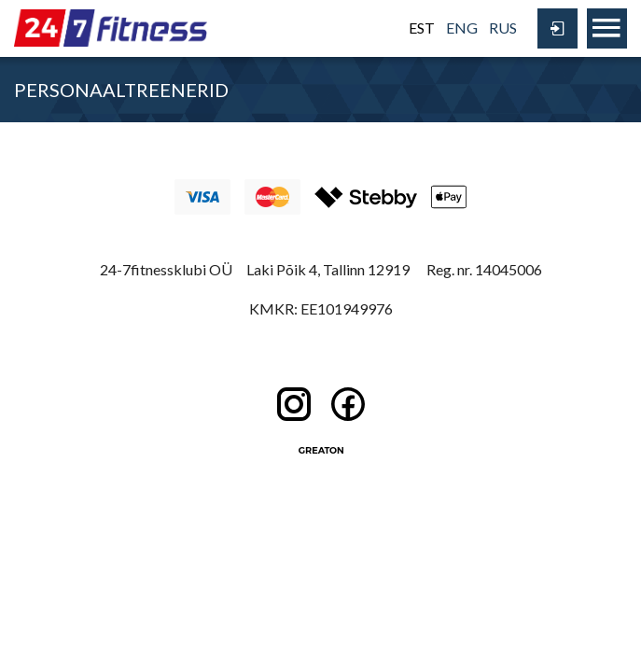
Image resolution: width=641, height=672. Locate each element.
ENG (462, 28)
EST (422, 28)
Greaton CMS (321, 450)
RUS (503, 28)
